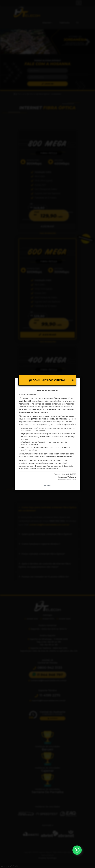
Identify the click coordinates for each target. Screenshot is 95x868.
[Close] (73, 380)
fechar (48, 485)
